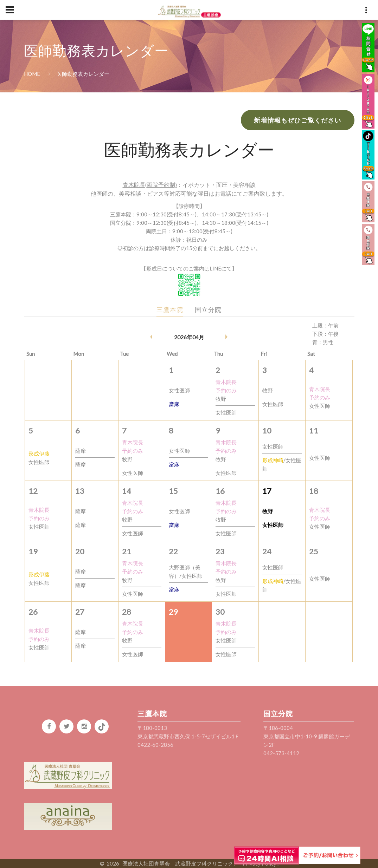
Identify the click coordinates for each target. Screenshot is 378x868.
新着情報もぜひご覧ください (297, 120)
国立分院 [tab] (208, 309)
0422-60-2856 (155, 745)
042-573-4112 (281, 753)
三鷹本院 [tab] (170, 309)
